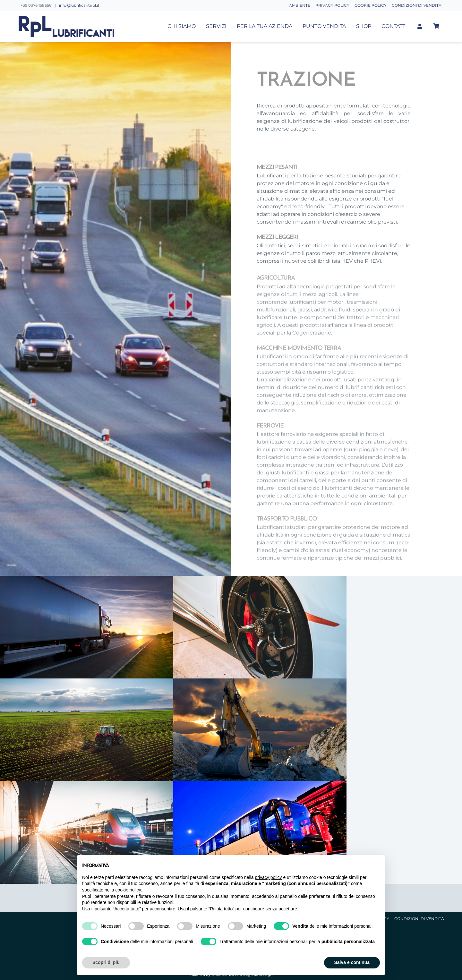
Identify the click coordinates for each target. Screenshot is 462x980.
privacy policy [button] (269, 877)
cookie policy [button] (128, 890)
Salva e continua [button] (352, 962)
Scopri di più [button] (106, 962)
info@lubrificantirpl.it (79, 5)
